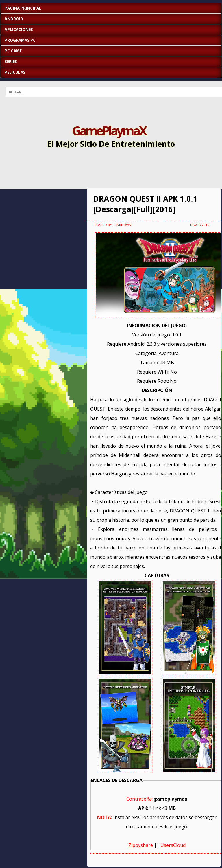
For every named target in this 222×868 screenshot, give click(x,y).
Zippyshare (141, 845)
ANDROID (14, 19)
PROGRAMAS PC (20, 40)
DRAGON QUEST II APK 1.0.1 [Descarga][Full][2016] (145, 204)
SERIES (11, 62)
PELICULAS (15, 72)
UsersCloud (173, 845)
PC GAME (13, 51)
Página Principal (23, 8)
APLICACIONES (19, 30)
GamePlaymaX (109, 130)
